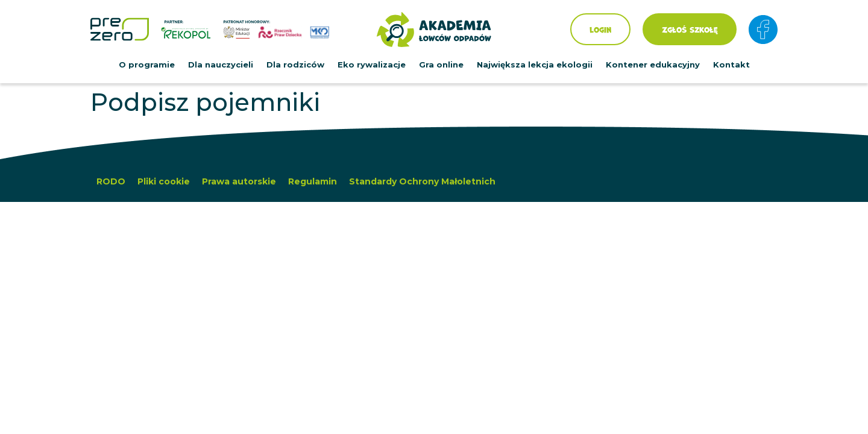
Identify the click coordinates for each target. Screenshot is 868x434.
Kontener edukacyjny (653, 64)
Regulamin (313, 181)
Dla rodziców (295, 64)
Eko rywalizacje (372, 64)
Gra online (441, 64)
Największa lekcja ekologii (535, 64)
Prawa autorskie (239, 181)
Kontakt (731, 64)
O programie (147, 64)
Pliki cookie (164, 181)
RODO (111, 181)
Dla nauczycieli (221, 64)
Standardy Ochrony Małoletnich (422, 181)
